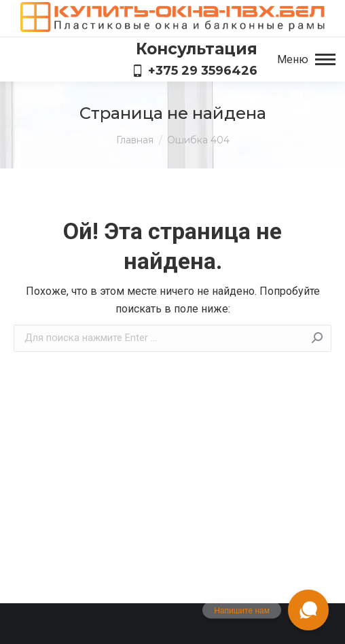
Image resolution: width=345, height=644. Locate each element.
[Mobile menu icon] (306, 60)
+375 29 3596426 (195, 71)
